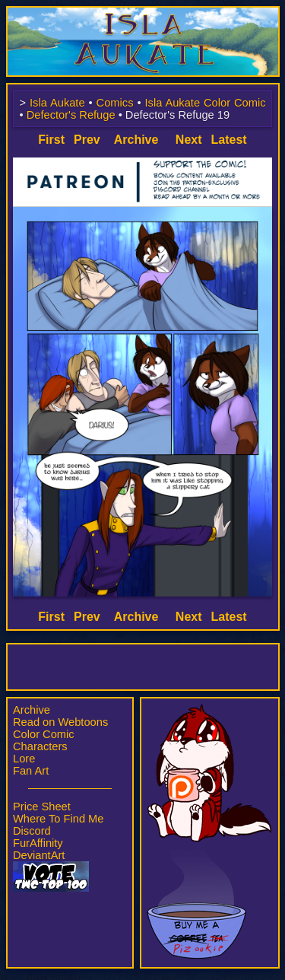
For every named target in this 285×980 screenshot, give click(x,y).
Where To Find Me (58, 819)
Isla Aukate (143, 14)
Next (189, 140)
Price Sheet (42, 807)
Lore (24, 759)
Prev (87, 140)
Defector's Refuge (71, 115)
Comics (115, 103)
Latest (229, 140)
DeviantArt (39, 855)
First (51, 140)
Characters (40, 746)
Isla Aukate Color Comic (205, 103)
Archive (32, 710)
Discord (32, 831)
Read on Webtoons (60, 722)
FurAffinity (38, 843)
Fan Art (31, 771)
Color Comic (44, 734)
